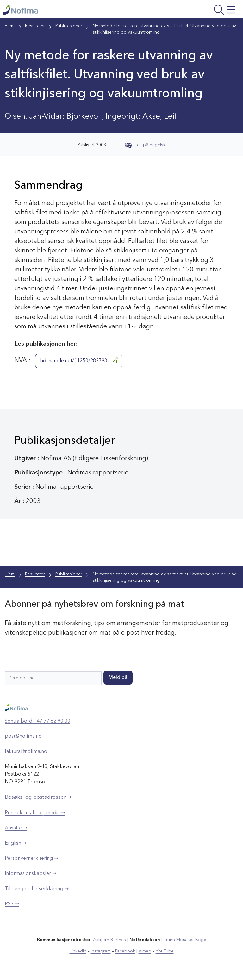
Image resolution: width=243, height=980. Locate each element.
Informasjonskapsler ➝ (31, 874)
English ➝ (16, 843)
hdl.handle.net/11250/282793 (79, 360)
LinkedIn (78, 951)
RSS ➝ (12, 904)
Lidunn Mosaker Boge (184, 940)
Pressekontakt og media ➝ (35, 813)
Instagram (101, 951)
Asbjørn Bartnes (109, 940)
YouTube (165, 951)
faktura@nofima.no (26, 752)
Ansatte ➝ (16, 828)
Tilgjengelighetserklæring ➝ (37, 889)
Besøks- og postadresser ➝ (38, 797)
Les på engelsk (145, 145)
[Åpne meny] (197, 11)
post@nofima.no (23, 736)
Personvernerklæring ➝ (31, 859)
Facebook (125, 951)
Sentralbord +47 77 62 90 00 (37, 721)
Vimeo (145, 951)
